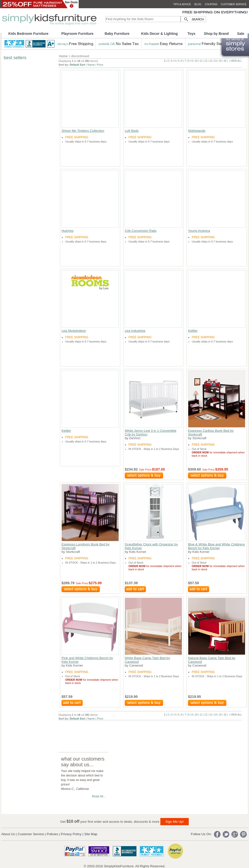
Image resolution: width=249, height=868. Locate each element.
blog (198, 4)
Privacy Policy (71, 834)
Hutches (67, 231)
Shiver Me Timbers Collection (83, 131)
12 (206, 61)
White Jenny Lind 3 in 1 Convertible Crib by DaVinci (151, 433)
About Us (8, 834)
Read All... (99, 796)
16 (225, 61)
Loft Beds (132, 131)
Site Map (91, 834)
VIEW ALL (236, 61)
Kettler (193, 331)
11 (201, 61)
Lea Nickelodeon (74, 331)
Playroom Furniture (77, 34)
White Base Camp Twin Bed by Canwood (147, 660)
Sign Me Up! (174, 822)
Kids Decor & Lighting (159, 34)
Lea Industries (135, 331)
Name (91, 65)
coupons (211, 4)
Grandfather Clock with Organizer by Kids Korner (151, 546)
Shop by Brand (216, 34)
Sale (241, 34)
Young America (199, 231)
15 (220, 61)
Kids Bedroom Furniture (29, 34)
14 (215, 61)
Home (63, 56)
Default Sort (77, 65)
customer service (234, 4)
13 (211, 61)
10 (196, 61)
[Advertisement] (149, 731)
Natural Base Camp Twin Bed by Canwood (212, 660)
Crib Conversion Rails (141, 231)
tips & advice (182, 4)
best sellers (15, 58)
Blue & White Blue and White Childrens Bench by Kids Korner (217, 546)
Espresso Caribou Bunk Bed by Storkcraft (211, 433)
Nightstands (197, 131)
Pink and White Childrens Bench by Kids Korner (87, 660)
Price (100, 65)
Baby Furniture (117, 34)
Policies (53, 834)
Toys (191, 34)
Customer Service (31, 834)
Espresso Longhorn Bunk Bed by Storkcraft (86, 546)
